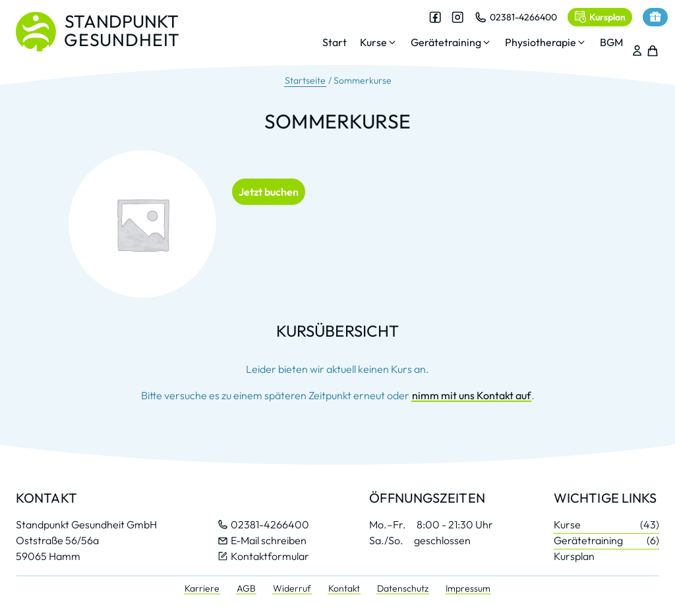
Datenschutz (403, 588)
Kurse (606, 524)
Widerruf (292, 588)
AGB (246, 588)
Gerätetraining (606, 540)
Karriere (202, 588)
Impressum (468, 588)
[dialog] (465, 36)
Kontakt (344, 588)
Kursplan (574, 556)
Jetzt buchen (269, 192)
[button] (371, 45)
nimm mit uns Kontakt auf (471, 395)
